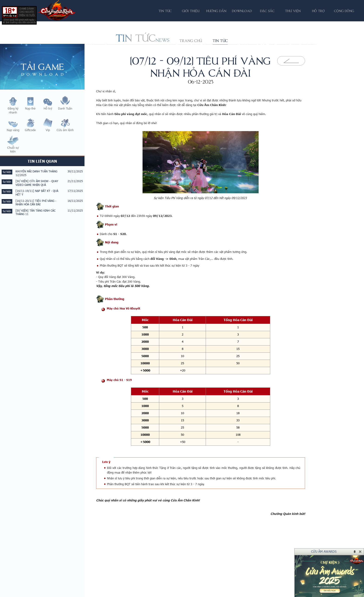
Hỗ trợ (318, 11)
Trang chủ (191, 41)
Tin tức (220, 41)
